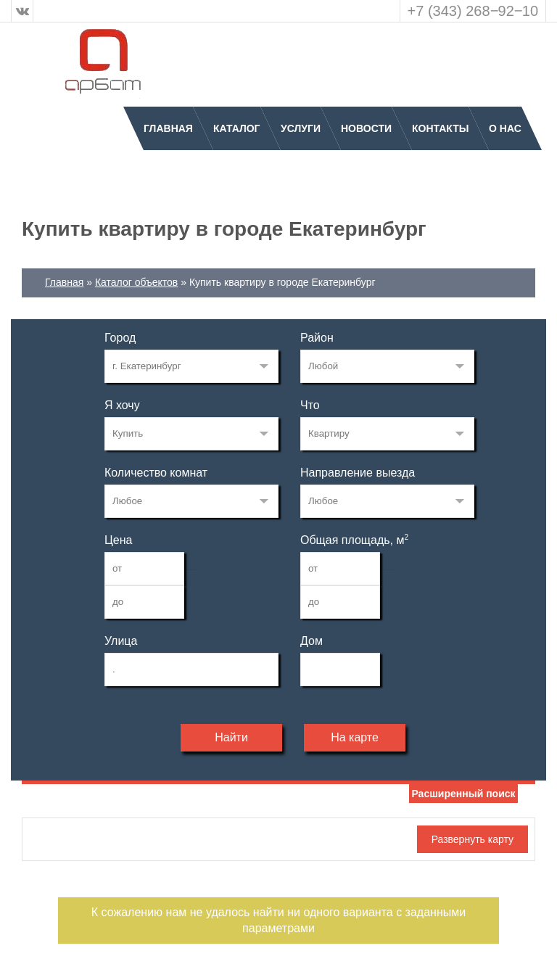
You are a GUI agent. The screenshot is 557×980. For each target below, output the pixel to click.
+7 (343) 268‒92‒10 (473, 11)
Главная (168, 128)
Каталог (237, 128)
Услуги (301, 128)
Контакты (440, 128)
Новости (366, 128)
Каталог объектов (136, 282)
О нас (505, 128)
